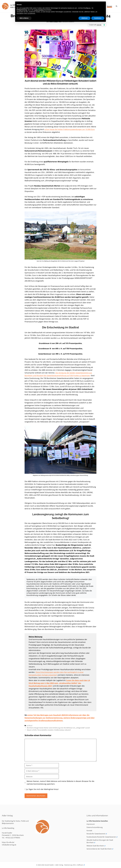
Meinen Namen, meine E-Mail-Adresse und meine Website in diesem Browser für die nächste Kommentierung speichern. (60, 783)
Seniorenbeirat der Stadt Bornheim (100, 849)
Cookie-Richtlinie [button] (39, 10)
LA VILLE (30, 726)
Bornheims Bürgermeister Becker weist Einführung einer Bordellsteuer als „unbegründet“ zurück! (58, 728)
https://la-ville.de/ (8, 842)
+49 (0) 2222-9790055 (13, 838)
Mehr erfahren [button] (24, 18)
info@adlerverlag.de (9, 845)
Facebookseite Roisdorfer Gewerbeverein (102, 837)
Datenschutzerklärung (95, 827)
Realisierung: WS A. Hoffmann (74, 865)
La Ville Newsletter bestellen (97, 821)
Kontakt (110, 6)
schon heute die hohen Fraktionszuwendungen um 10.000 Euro (70, 129)
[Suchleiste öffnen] (117, 6)
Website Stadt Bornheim (96, 846)
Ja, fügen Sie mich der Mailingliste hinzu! (42, 789)
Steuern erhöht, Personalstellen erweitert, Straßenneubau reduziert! (49, 730)
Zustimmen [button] (98, 18)
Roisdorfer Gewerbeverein (97, 834)
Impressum (91, 824)
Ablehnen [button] (85, 18)
